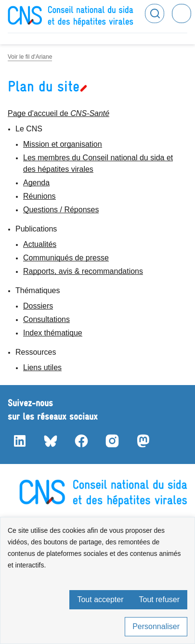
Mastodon (143, 441)
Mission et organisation (63, 144)
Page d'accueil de (58, 113)
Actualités (40, 244)
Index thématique (53, 333)
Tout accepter (100, 599)
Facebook (81, 441)
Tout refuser (159, 599)
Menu (182, 13)
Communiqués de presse (66, 258)
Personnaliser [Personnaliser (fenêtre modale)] (156, 626)
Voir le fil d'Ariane (30, 57)
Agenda (36, 183)
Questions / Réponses (61, 210)
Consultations (46, 319)
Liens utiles (42, 367)
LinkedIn (19, 441)
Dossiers (38, 306)
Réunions (39, 196)
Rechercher (155, 13)
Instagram (112, 441)
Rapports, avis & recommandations (83, 271)
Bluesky (50, 441)
